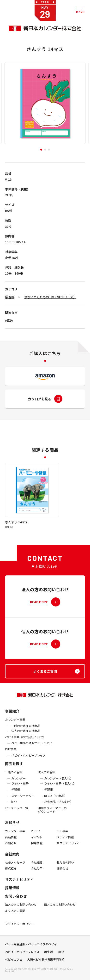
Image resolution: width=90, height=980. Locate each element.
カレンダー (18, 789)
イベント (37, 847)
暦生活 (48, 957)
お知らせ (12, 833)
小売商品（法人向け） (59, 812)
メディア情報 (65, 847)
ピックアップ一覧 (17, 818)
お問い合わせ (16, 906)
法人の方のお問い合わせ (21, 915)
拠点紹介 (11, 879)
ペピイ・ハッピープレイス (28, 766)
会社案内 (12, 864)
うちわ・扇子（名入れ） (60, 794)
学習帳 (10, 297)
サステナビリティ (68, 853)
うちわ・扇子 (20, 794)
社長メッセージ (15, 873)
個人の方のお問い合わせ (60, 915)
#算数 (9, 321)
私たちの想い (65, 873)
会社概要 (37, 873)
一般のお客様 (14, 782)
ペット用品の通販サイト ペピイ (32, 753)
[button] (41, 150)
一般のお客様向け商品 (26, 736)
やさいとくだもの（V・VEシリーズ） (50, 297)
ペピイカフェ (14, 964)
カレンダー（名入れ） (59, 789)
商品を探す (14, 774)
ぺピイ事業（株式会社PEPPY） (25, 747)
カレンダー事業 (15, 730)
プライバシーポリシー (19, 934)
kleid (14, 812)
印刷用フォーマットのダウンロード (52, 820)
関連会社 (62, 879)
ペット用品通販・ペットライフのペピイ (31, 949)
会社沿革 (37, 879)
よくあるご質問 (15, 921)
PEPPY (36, 841)
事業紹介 (12, 721)
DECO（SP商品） (56, 806)
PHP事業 (11, 759)
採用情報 (37, 853)
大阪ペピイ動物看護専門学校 (46, 964)
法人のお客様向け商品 (26, 741)
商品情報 (11, 847)
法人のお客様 (47, 782)
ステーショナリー (23, 806)
